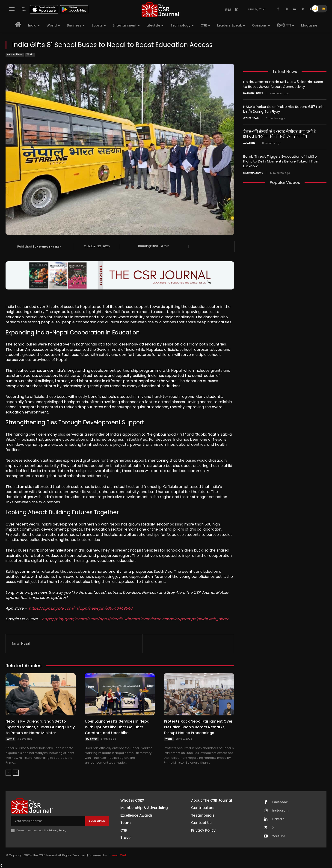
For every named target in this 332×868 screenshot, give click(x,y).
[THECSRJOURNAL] (161, 10)
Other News (251, 118)
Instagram (280, 811)
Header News (15, 55)
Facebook (280, 802)
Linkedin (278, 819)
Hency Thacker (50, 247)
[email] (48, 821)
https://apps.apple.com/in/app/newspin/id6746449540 (81, 608)
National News (253, 93)
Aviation (249, 143)
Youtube (279, 836)
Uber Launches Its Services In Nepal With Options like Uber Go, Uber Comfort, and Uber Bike (118, 727)
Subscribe (97, 821)
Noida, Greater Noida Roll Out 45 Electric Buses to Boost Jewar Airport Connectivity (283, 84)
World (30, 55)
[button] (24, 9)
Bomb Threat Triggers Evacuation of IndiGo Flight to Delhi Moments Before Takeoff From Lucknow (281, 161)
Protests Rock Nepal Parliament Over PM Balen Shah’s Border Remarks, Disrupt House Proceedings (198, 727)
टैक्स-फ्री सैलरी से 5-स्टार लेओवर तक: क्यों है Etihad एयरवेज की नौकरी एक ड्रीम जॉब (280, 134)
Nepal (25, 644)
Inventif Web (118, 855)
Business (92, 739)
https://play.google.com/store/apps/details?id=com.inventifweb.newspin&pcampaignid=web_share (136, 619)
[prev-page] (8, 773)
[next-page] (16, 773)
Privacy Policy (58, 830)
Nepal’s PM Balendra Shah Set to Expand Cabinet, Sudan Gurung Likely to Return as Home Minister (40, 727)
